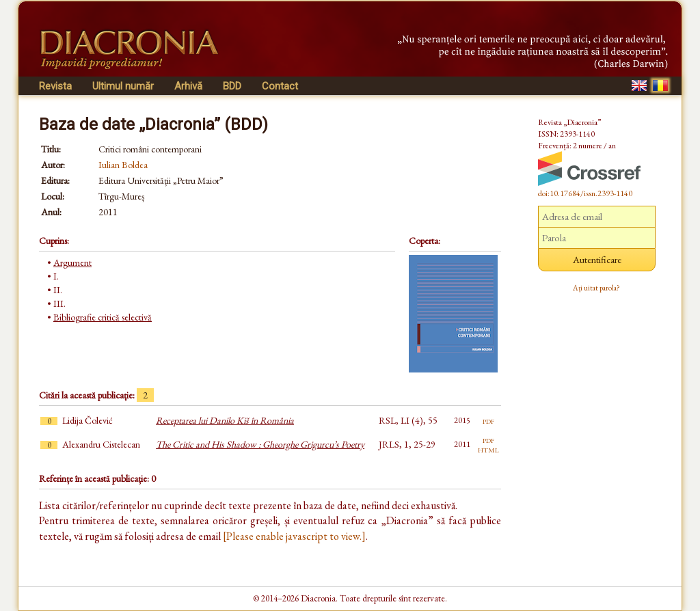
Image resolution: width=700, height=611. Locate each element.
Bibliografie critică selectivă (103, 317)
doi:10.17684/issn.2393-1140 (585, 193)
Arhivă (188, 86)
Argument (72, 262)
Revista (55, 86)
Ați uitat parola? (596, 288)
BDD (232, 86)
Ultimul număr (123, 86)
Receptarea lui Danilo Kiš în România (225, 420)
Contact (280, 86)
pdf (488, 420)
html (488, 449)
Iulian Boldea (123, 165)
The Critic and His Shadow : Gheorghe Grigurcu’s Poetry (260, 444)
